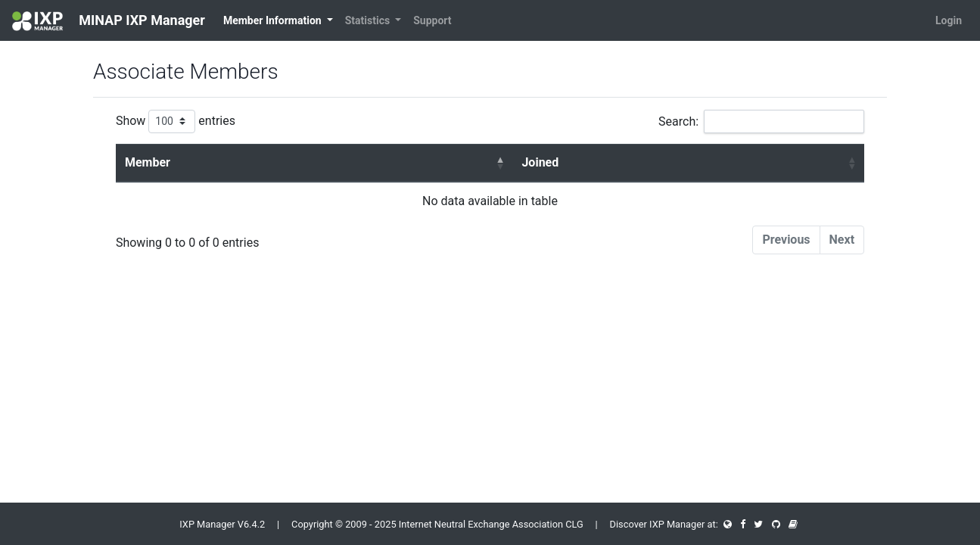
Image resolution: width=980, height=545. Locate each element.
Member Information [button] (274, 20)
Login (949, 20)
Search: (761, 121)
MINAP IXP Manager (109, 21)
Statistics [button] (369, 20)
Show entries (176, 121)
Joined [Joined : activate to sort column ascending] (540, 162)
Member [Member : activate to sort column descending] (148, 162)
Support (432, 20)
